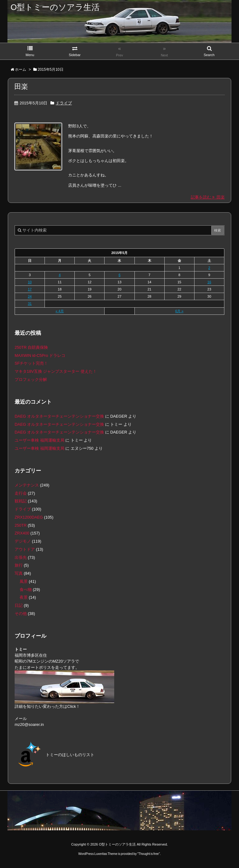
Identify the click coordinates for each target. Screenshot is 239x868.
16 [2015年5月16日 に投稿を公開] (209, 282)
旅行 (19, 565)
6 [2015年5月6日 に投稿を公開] (119, 275)
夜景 (24, 597)
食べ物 (26, 590)
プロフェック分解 (31, 379)
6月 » (179, 311)
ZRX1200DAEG (29, 517)
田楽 (21, 86)
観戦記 (21, 501)
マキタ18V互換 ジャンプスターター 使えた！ (56, 371)
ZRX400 (22, 533)
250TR (21, 525)
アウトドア (25, 549)
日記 (19, 605)
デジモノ (23, 541)
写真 (19, 573)
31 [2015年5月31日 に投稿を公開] (30, 304)
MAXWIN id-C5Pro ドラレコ (40, 355)
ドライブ (64, 103)
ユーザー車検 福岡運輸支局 (40, 440)
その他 (21, 614)
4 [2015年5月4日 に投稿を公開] (60, 275)
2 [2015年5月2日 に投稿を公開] (209, 268)
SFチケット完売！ (31, 363)
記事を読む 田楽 (208, 197)
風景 (24, 581)
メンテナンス (27, 485)
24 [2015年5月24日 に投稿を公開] (30, 296)
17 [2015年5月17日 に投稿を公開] (30, 289)
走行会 (21, 493)
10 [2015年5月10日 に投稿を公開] (30, 282)
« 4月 (60, 311)
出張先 (21, 557)
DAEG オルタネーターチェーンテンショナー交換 (59, 416)
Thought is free (149, 854)
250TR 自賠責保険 (31, 347)
